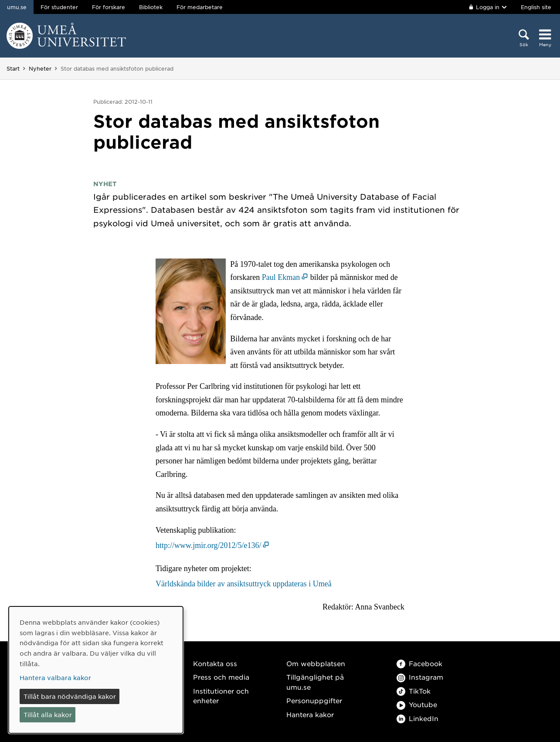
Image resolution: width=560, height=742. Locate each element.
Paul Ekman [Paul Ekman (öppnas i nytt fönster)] (281, 277)
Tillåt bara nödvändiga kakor (70, 696)
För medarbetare (200, 7)
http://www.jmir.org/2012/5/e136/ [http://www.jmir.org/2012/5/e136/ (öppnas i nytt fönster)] (209, 545)
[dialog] (96, 670)
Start (13, 68)
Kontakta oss (215, 663)
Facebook (419, 663)
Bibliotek (151, 7)
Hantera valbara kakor (55, 677)
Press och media (221, 677)
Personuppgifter (314, 700)
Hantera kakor (310, 714)
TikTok (414, 691)
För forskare (109, 7)
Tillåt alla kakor (48, 715)
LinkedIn (417, 718)
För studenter (59, 7)
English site (536, 7)
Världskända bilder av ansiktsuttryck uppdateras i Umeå (244, 584)
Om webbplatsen (316, 663)
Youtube (417, 704)
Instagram (420, 677)
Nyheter (40, 68)
